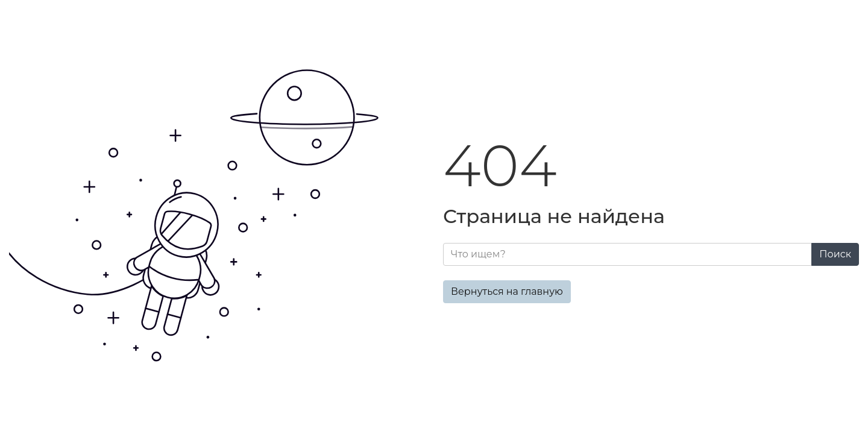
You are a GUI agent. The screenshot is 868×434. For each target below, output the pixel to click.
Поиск (835, 254)
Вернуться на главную (507, 291)
